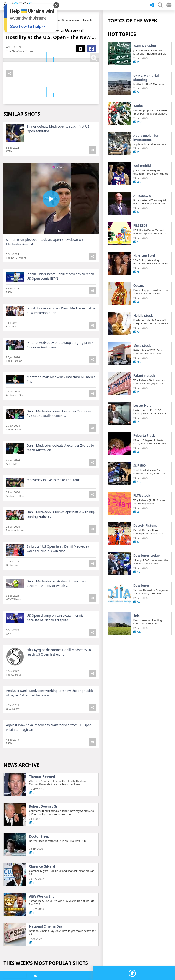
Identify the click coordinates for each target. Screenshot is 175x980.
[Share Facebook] (92, 49)
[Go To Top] (132, 973)
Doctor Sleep (39, 858)
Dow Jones (142, 603)
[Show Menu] (30, 976)
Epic (136, 633)
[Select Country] (169, 5)
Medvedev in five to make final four (53, 497)
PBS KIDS (140, 243)
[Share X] (80, 49)
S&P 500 (140, 483)
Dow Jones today (147, 573)
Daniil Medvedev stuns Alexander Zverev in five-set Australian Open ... (59, 431)
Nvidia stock (143, 333)
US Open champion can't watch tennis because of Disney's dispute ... (55, 635)
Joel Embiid (142, 183)
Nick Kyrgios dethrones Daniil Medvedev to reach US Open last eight (59, 670)
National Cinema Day (46, 948)
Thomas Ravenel (42, 798)
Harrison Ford (144, 273)
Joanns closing (145, 46)
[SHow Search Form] (160, 5)
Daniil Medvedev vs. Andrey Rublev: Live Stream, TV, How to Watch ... (56, 601)
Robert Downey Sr (43, 828)
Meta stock (142, 363)
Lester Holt (142, 423)
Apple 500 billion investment (146, 138)
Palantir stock (144, 393)
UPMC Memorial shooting (146, 78)
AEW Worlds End (42, 918)
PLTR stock (142, 513)
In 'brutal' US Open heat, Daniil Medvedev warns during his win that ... (58, 566)
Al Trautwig (142, 213)
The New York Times (19, 51)
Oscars (139, 303)
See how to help (26, 26)
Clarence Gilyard (42, 888)
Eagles (138, 106)
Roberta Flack (144, 453)
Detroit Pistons (145, 543)
